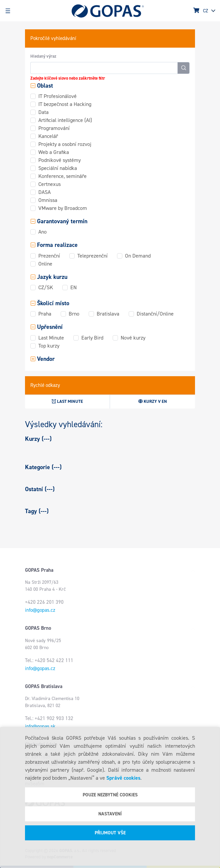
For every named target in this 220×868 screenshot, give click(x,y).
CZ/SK (46, 287)
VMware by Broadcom (63, 208)
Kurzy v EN (153, 401)
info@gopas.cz (40, 610)
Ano (42, 232)
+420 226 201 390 (44, 602)
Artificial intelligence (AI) (65, 120)
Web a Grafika (54, 152)
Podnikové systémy (59, 160)
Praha (45, 314)
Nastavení (110, 814)
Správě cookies (123, 778)
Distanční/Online (155, 314)
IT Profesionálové (57, 96)
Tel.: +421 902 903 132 (49, 718)
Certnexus (49, 184)
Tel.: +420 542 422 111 (49, 660)
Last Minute (51, 338)
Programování (54, 128)
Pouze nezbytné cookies (110, 795)
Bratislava (108, 314)
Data (43, 112)
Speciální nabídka (58, 168)
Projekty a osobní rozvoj (65, 144)
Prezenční (49, 256)
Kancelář (48, 136)
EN (73, 287)
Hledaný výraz (43, 56)
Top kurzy (49, 346)
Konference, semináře (62, 176)
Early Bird (92, 338)
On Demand (138, 256)
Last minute (67, 401)
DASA (44, 192)
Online (45, 264)
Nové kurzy (133, 338)
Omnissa (48, 200)
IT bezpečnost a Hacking (65, 104)
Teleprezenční (92, 256)
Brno (74, 314)
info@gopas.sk (40, 726)
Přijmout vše (110, 833)
